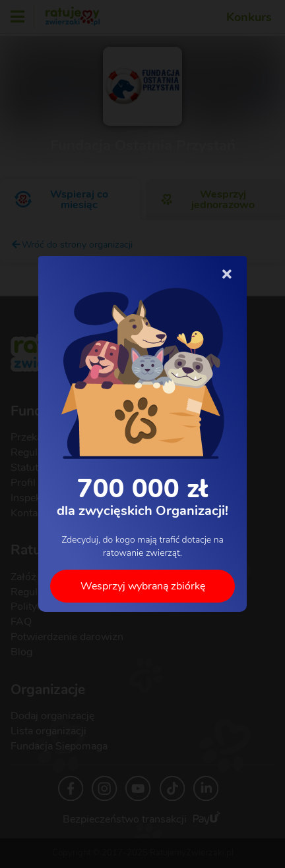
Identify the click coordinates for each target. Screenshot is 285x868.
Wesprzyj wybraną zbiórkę (143, 586)
